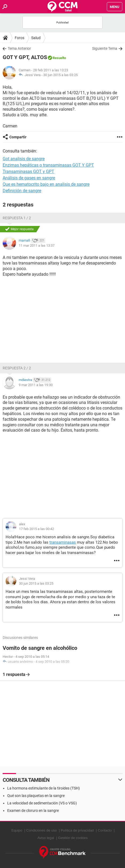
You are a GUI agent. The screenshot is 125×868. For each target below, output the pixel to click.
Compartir (18, 137)
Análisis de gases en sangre (29, 178)
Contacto (105, 830)
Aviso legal (46, 838)
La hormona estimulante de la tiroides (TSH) (44, 788)
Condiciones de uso (41, 830)
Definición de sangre (22, 191)
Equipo (17, 830)
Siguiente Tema (105, 48)
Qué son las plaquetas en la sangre (36, 796)
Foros (19, 38)
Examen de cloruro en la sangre (33, 811)
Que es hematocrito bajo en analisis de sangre (46, 184)
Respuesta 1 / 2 (17, 218)
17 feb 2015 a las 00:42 (36, 529)
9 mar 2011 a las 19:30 (36, 385)
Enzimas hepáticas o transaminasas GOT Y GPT (48, 165)
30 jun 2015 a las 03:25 (60, 75)
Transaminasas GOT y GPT (28, 171)
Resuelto (59, 58)
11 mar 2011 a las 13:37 (37, 245)
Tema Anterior (19, 48)
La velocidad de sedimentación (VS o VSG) (42, 803)
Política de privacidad (77, 830)
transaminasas (63, 542)
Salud (36, 38)
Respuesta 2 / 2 (17, 368)
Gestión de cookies (73, 838)
